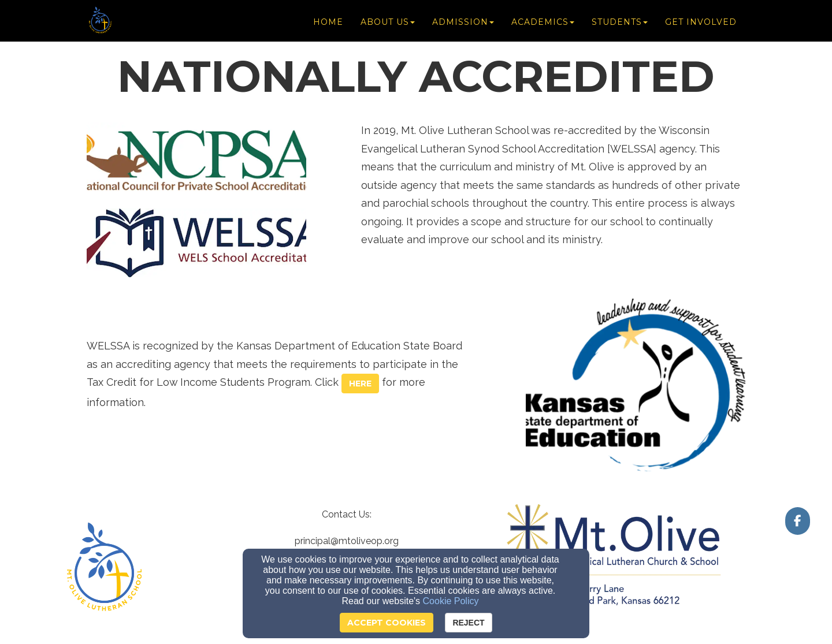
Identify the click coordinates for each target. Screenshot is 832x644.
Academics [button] (543, 24)
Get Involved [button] (701, 24)
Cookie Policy (451, 601)
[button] (360, 384)
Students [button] (620, 24)
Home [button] (328, 24)
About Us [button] (388, 24)
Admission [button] (463, 24)
